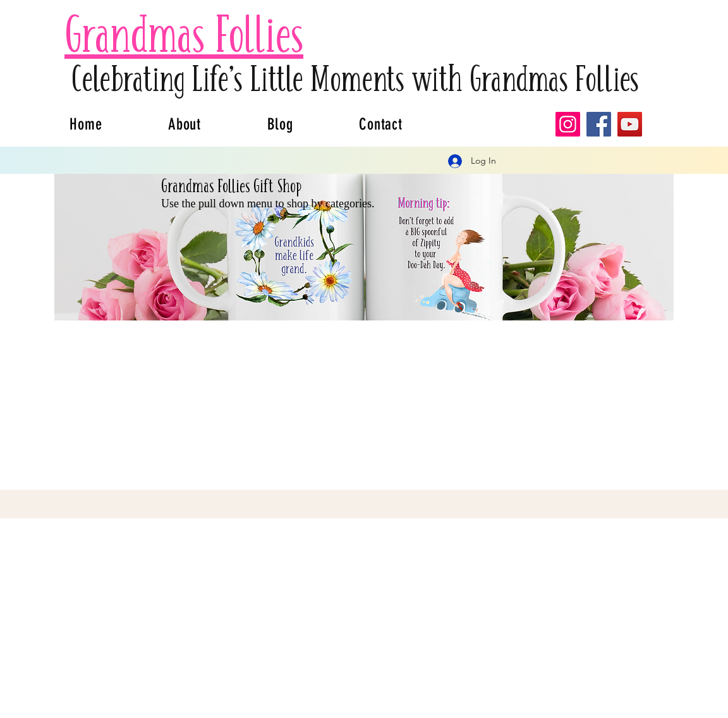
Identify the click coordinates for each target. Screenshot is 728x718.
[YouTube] (630, 124)
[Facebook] (599, 124)
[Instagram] (568, 124)
